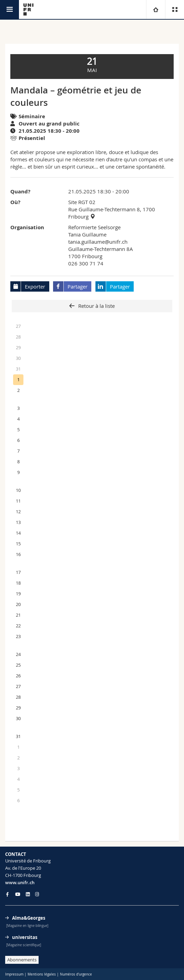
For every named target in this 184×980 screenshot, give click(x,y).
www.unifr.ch (20, 882)
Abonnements (22, 960)
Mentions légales (42, 974)
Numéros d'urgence (76, 974)
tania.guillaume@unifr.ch (98, 242)
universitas (25, 937)
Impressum (14, 974)
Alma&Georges (29, 918)
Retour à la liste (96, 306)
